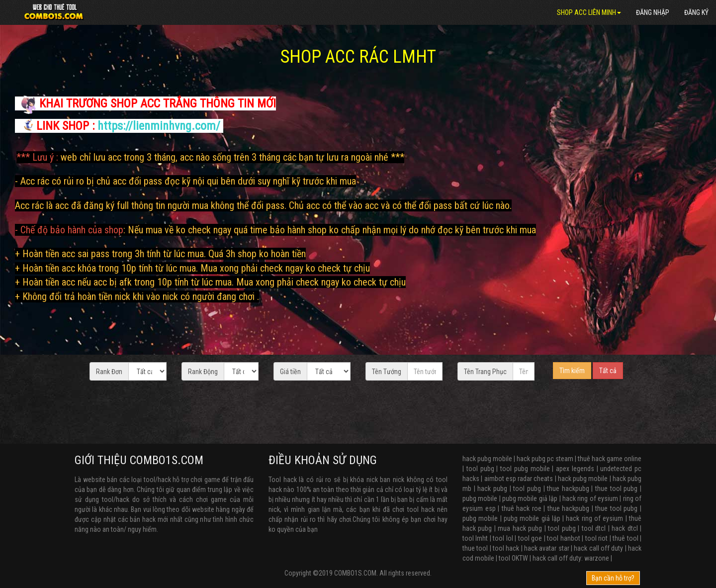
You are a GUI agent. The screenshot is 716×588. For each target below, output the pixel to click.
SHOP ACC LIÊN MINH (589, 12)
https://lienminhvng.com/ (159, 126)
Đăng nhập (653, 12)
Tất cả (608, 371)
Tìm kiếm (572, 371)
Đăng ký (696, 12)
